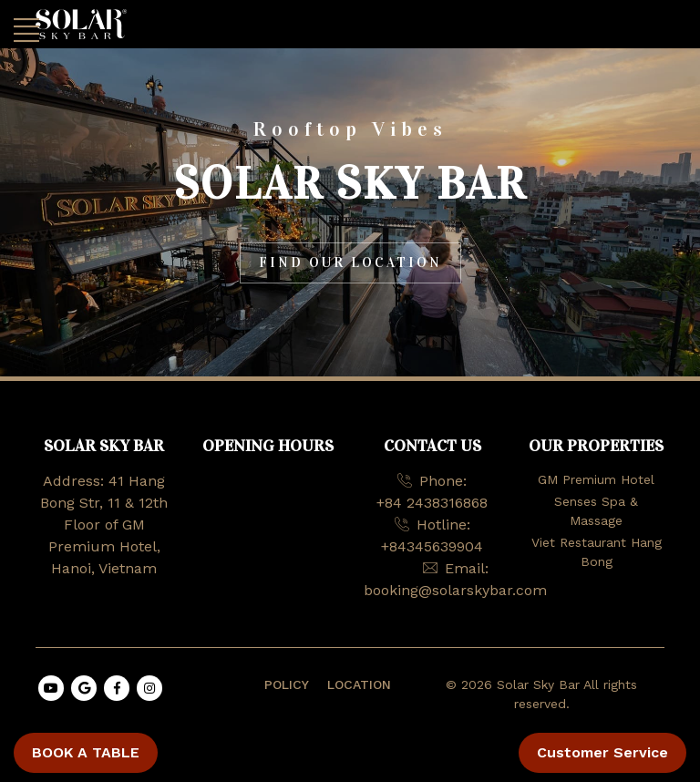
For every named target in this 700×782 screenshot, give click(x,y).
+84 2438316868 (432, 503)
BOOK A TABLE (86, 752)
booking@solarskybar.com (455, 590)
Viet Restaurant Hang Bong (597, 552)
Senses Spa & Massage (596, 511)
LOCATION (359, 684)
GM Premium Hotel (596, 479)
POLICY (287, 684)
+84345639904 (432, 546)
